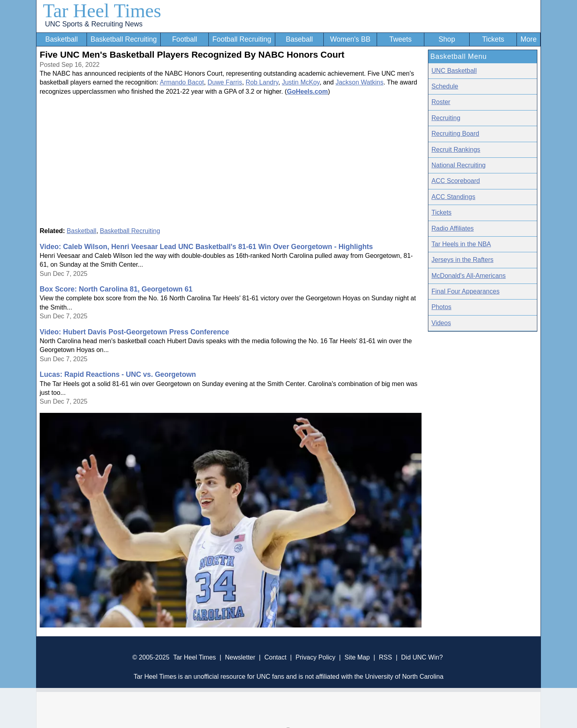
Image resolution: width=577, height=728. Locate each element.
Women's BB (350, 39)
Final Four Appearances (466, 291)
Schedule (445, 86)
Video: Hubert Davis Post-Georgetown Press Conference (134, 332)
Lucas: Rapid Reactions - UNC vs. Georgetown (118, 374)
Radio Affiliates (453, 228)
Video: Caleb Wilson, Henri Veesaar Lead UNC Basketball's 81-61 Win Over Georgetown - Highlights (206, 247)
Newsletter (240, 657)
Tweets (400, 39)
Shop (447, 39)
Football (185, 39)
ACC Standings (453, 197)
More (529, 39)
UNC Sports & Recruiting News (94, 24)
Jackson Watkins (359, 82)
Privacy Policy (315, 657)
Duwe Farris (225, 82)
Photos (442, 307)
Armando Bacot (182, 82)
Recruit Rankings (456, 150)
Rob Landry (262, 82)
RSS (385, 657)
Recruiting (446, 118)
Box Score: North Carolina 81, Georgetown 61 (116, 289)
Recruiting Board (455, 134)
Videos (441, 323)
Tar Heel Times (102, 11)
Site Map (357, 657)
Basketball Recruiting (124, 39)
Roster (441, 102)
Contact (275, 657)
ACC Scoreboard (456, 181)
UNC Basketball (454, 71)
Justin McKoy (301, 82)
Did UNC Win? (422, 657)
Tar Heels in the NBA (461, 244)
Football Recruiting (242, 39)
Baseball (299, 39)
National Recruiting (459, 165)
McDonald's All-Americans (469, 276)
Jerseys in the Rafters (463, 260)
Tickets (493, 39)
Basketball (62, 39)
